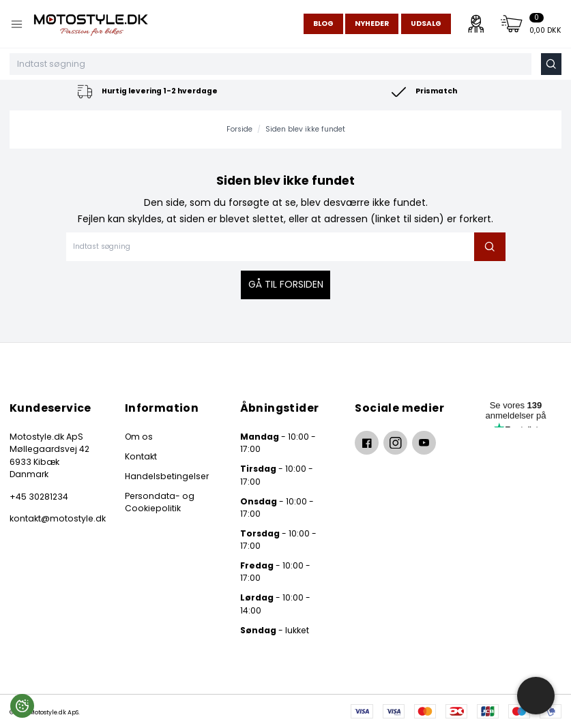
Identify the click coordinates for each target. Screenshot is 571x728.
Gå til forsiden (286, 284)
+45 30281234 (39, 497)
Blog (323, 24)
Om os (139, 437)
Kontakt (141, 456)
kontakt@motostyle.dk (55, 518)
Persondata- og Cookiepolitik (160, 502)
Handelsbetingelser (167, 476)
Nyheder (372, 24)
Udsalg (426, 24)
